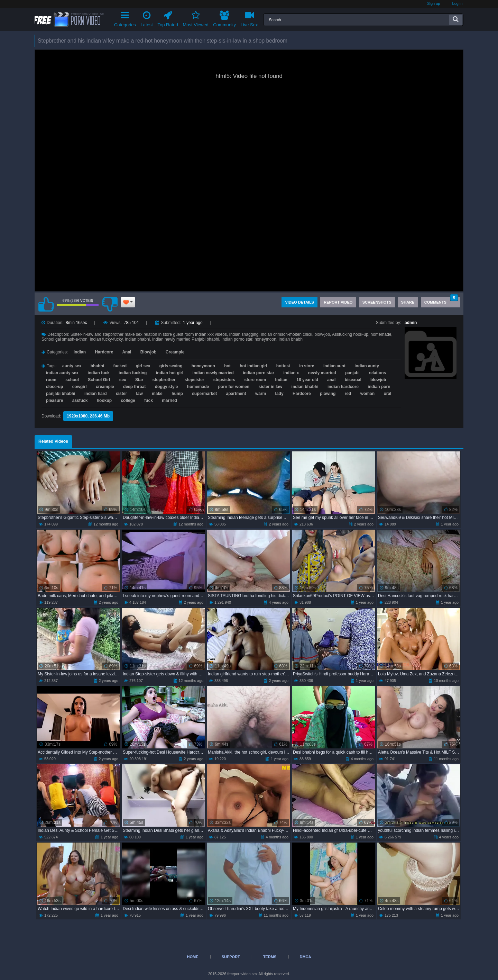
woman (367, 394)
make (157, 394)
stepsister (195, 380)
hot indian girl (253, 366)
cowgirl (80, 387)
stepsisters (224, 380)
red (348, 394)
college (128, 401)
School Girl (99, 380)
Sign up (434, 3)
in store (307, 366)
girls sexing (171, 366)
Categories (125, 18)
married (169, 401)
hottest (283, 366)
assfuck (80, 401)
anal (331, 380)
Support (231, 957)
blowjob (378, 380)
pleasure (54, 401)
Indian (80, 352)
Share (408, 302)
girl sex (143, 366)
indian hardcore (343, 387)
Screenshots (377, 302)
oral (387, 394)
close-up (54, 387)
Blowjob (149, 352)
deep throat (134, 387)
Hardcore (104, 352)
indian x (291, 373)
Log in (458, 3)
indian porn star (259, 373)
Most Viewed (195, 18)
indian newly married (213, 373)
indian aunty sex (62, 373)
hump (177, 394)
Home (193, 957)
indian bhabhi (305, 387)
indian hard (96, 394)
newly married (322, 373)
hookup (104, 401)
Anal (127, 352)
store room (255, 380)
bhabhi (97, 366)
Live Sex (249, 18)
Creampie (175, 352)
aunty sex (72, 366)
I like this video (46, 304)
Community (224, 18)
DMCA (305, 957)
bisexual (353, 380)
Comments (441, 301)
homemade (198, 387)
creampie (105, 387)
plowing (328, 394)
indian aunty (367, 366)
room (51, 380)
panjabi (352, 373)
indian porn (379, 387)
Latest (147, 18)
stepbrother (164, 380)
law (139, 394)
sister (121, 394)
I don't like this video (110, 304)
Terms (270, 957)
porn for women (234, 387)
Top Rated (168, 18)
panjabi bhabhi (61, 394)
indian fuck (98, 373)
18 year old (307, 380)
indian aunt (334, 366)
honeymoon (203, 366)
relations (377, 373)
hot (227, 366)
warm (261, 394)
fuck (149, 401)
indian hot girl (170, 373)
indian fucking (133, 373)
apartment (236, 394)
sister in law (271, 387)
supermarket (204, 394)
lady (279, 394)
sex (123, 380)
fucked (120, 366)
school (72, 380)
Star (139, 380)
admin (411, 323)
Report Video (338, 302)
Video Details (299, 302)
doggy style (167, 387)
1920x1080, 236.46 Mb (88, 416)
